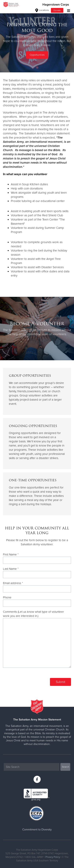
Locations (42, 10)
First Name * (11, 554)
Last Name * (11, 569)
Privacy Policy (53, 857)
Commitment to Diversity (37, 830)
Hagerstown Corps (56, 5)
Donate (57, 10)
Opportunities (37, 55)
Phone (7, 597)
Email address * (13, 583)
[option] (37, 41)
